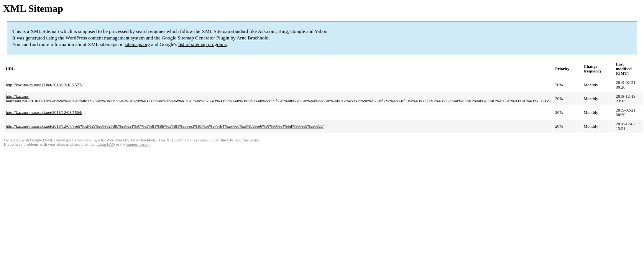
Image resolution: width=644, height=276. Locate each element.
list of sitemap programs (202, 44)
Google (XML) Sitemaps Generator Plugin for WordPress (77, 140)
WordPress (76, 38)
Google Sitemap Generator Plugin (196, 38)
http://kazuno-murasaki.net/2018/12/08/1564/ (44, 112)
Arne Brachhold (252, 38)
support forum (138, 144)
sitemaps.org (137, 44)
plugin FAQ (105, 144)
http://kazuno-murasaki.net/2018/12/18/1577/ (44, 85)
